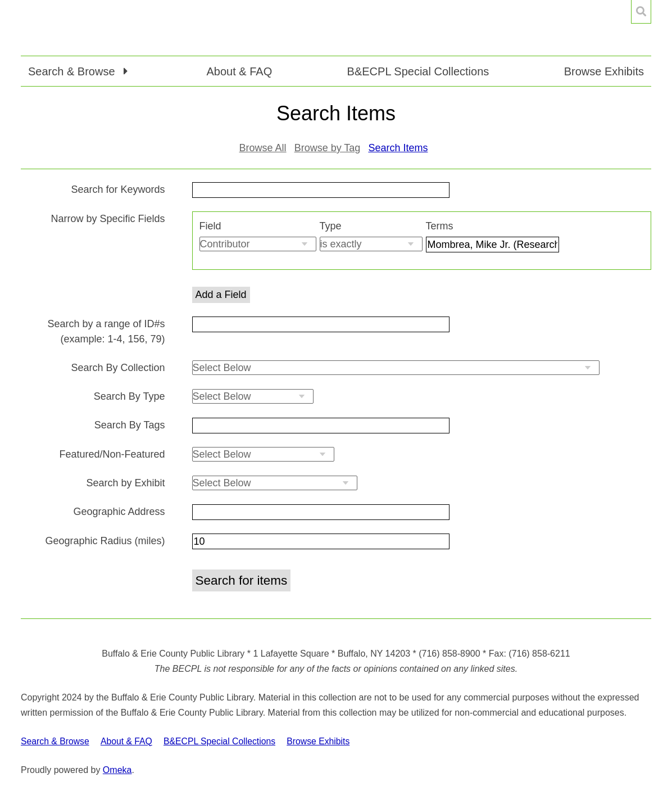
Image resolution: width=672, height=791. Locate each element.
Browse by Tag (328, 148)
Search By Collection (118, 368)
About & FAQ (239, 71)
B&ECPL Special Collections (418, 71)
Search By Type (130, 396)
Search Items (398, 148)
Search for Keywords (118, 189)
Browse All (263, 148)
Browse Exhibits (604, 71)
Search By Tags (130, 425)
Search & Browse (55, 741)
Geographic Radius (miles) (105, 541)
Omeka (117, 770)
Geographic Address (119, 512)
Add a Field (221, 295)
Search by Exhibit (125, 483)
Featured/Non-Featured (112, 454)
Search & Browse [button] (73, 71)
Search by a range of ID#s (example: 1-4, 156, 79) (106, 331)
